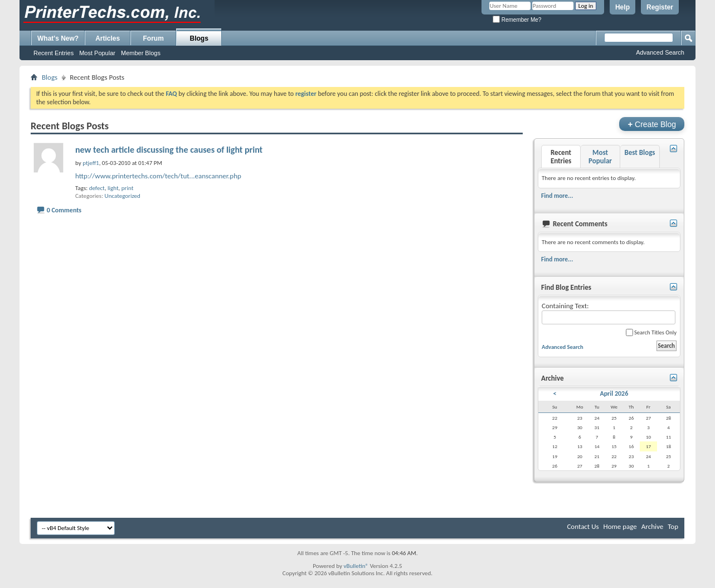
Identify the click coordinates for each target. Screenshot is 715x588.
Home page (620, 526)
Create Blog (652, 124)
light (113, 188)
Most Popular (97, 53)
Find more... (557, 196)
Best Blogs (639, 152)
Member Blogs (141, 53)
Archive (652, 526)
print (128, 188)
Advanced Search (660, 52)
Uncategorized (123, 196)
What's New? (58, 38)
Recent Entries (53, 53)
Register (660, 7)
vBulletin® (356, 566)
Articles (108, 38)
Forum (154, 38)
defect (97, 188)
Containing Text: (609, 313)
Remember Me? (517, 20)
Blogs (199, 38)
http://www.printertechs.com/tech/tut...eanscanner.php (158, 176)
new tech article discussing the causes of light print (169, 150)
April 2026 (614, 393)
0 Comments (64, 210)
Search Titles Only (651, 332)
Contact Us (583, 526)
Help (622, 7)
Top (673, 526)
